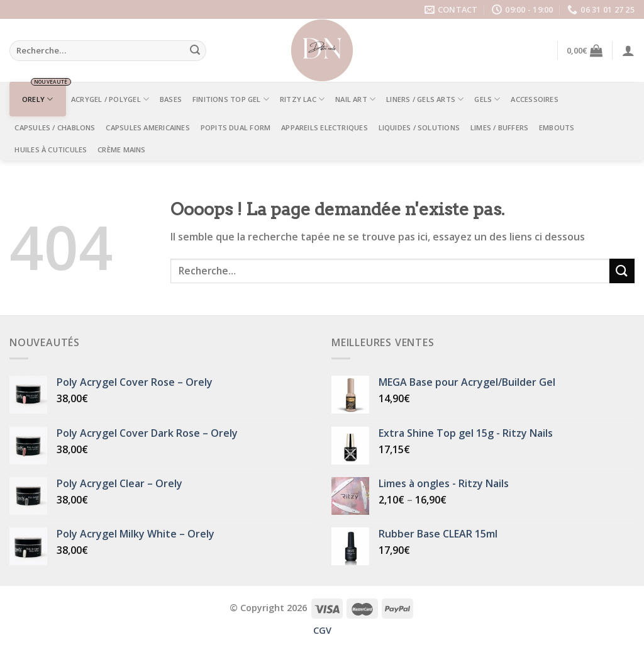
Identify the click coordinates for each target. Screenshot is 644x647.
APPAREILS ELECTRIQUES (325, 127)
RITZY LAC (302, 99)
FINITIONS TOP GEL (231, 99)
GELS (487, 99)
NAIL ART (355, 99)
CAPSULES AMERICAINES (147, 127)
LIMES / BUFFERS (499, 127)
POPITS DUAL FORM (236, 127)
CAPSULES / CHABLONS (55, 127)
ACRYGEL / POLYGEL (110, 99)
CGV (322, 630)
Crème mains (121, 149)
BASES (171, 99)
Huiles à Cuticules (51, 149)
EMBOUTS (557, 127)
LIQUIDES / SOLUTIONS (419, 127)
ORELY (38, 99)
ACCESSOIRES (534, 99)
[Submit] (195, 51)
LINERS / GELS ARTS (425, 99)
